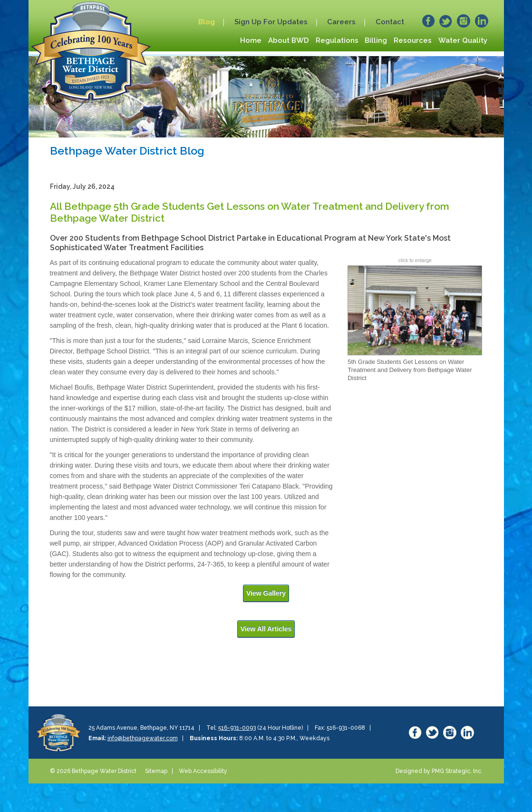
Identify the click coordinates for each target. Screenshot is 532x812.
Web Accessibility (203, 771)
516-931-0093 (237, 728)
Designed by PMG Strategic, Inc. (439, 771)
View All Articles (266, 629)
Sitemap (156, 771)
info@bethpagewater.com (143, 738)
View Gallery (266, 593)
